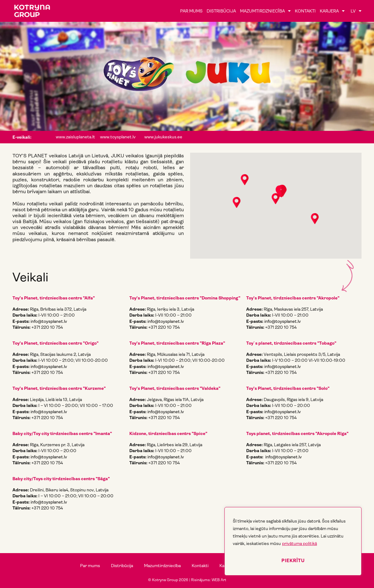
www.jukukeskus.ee (163, 137)
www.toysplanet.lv (118, 137)
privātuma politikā (300, 543)
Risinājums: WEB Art (209, 580)
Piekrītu (293, 561)
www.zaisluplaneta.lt (75, 137)
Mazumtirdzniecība (265, 11)
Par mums (191, 11)
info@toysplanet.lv (49, 321)
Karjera (332, 11)
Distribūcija (221, 11)
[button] (245, 180)
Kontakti (305, 11)
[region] (293, 541)
